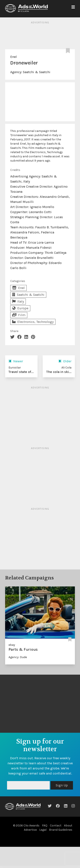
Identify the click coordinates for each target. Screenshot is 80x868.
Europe (20, 308)
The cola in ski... (59, 372)
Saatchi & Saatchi (37, 72)
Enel (14, 57)
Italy (18, 301)
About (68, 825)
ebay (12, 645)
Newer (16, 361)
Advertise (30, 830)
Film (19, 315)
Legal (43, 830)
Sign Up (62, 785)
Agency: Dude (18, 657)
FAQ (45, 825)
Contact (56, 825)
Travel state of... (21, 372)
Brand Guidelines (61, 830)
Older (65, 361)
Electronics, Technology (33, 322)
